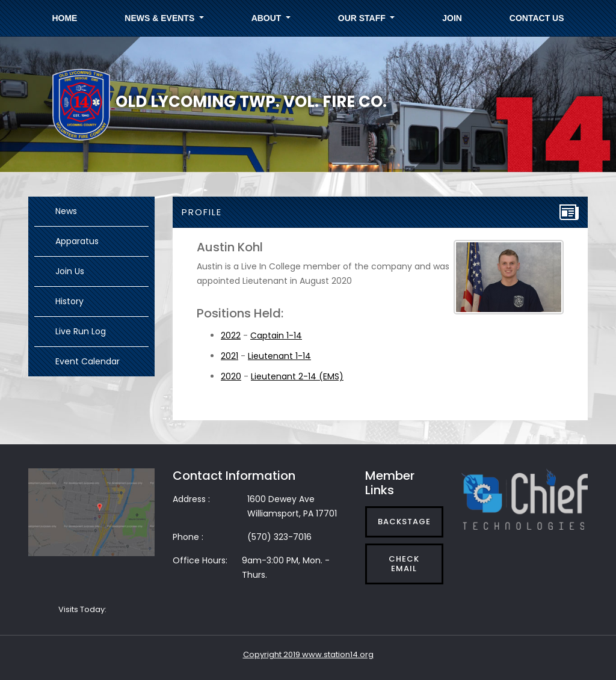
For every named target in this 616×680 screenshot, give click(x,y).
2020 (231, 376)
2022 (231, 335)
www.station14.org (338, 654)
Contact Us (537, 18)
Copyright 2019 (273, 654)
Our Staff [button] (363, 18)
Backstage (404, 522)
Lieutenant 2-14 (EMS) (297, 376)
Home (64, 18)
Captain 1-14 (276, 335)
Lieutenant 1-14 (279, 356)
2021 (229, 356)
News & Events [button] (161, 18)
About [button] (268, 18)
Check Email (404, 564)
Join (452, 18)
